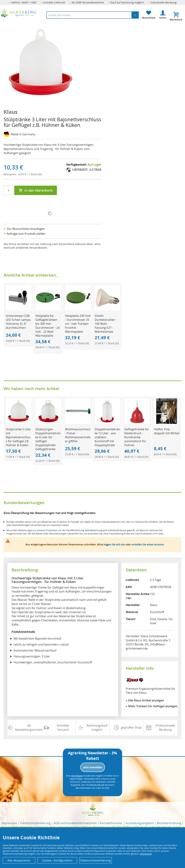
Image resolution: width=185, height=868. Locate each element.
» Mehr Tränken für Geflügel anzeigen (152, 706)
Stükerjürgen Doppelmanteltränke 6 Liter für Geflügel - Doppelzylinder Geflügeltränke (48, 439)
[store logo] (19, 13)
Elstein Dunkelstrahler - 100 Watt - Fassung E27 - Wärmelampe (106, 324)
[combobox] (92, 15)
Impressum (9, 823)
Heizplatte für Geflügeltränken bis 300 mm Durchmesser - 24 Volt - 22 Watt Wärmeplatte (48, 326)
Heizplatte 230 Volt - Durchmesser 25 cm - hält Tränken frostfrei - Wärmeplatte (78, 324)
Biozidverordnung (169, 823)
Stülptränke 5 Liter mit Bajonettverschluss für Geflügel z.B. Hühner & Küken (18, 437)
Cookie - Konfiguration (57, 860)
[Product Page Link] (19, 309)
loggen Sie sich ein (114, 545)
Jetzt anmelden (93, 767)
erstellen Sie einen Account (148, 545)
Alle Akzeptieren (19, 860)
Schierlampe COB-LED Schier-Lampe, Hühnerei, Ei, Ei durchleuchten (18, 322)
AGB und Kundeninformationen (75, 823)
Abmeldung (77, 776)
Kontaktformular (111, 823)
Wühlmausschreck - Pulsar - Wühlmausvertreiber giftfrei (78, 435)
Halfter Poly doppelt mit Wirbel (167, 431)
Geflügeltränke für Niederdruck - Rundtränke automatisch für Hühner (137, 437)
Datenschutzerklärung (35, 823)
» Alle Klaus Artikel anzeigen (145, 700)
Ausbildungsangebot (140, 823)
